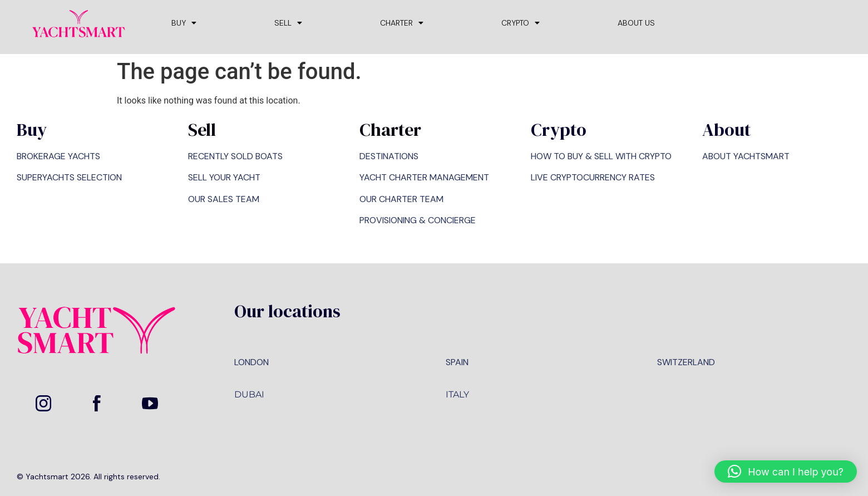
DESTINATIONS (389, 156)
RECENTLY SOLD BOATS (235, 156)
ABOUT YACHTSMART (746, 156)
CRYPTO (521, 23)
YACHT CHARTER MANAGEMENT (424, 177)
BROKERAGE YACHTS (58, 156)
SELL (288, 23)
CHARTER (402, 23)
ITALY (457, 394)
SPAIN (457, 362)
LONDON (251, 362)
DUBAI (249, 394)
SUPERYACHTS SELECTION (69, 177)
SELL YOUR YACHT (224, 177)
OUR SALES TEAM (224, 199)
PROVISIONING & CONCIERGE (418, 220)
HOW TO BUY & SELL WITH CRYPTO (601, 156)
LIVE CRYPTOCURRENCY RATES (593, 177)
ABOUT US (636, 23)
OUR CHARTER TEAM (401, 199)
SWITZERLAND (686, 362)
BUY (184, 23)
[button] (786, 472)
